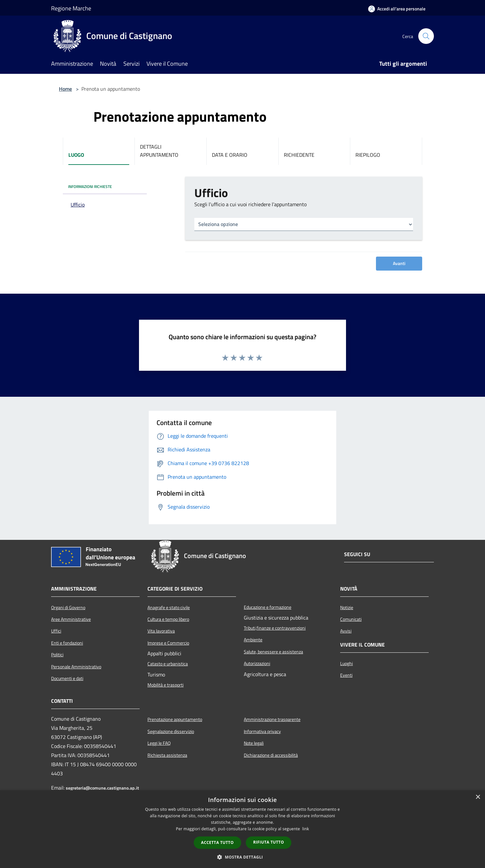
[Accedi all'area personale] (397, 9)
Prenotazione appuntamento (175, 719)
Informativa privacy (262, 731)
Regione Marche (71, 8)
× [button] (478, 797)
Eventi (346, 675)
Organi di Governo (68, 608)
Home (65, 89)
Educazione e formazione (268, 607)
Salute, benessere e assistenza (273, 652)
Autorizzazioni (257, 663)
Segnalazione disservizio (171, 731)
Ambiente (253, 640)
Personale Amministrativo (76, 667)
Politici (57, 655)
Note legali (254, 743)
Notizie (347, 608)
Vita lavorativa (161, 631)
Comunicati (351, 619)
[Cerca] (426, 36)
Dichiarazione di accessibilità (271, 755)
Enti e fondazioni (67, 643)
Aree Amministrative (71, 619)
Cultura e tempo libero (168, 619)
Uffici (56, 631)
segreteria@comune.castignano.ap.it (102, 788)
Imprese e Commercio (168, 643)
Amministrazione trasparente (272, 719)
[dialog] (242, 829)
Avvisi (346, 631)
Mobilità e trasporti (166, 685)
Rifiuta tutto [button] (269, 842)
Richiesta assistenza (167, 755)
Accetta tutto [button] (217, 842)
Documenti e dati (67, 678)
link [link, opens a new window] (306, 829)
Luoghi (346, 663)
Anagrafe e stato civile (169, 608)
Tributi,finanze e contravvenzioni (275, 628)
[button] (242, 857)
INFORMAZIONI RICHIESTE (90, 187)
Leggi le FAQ (159, 743)
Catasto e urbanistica (168, 664)
